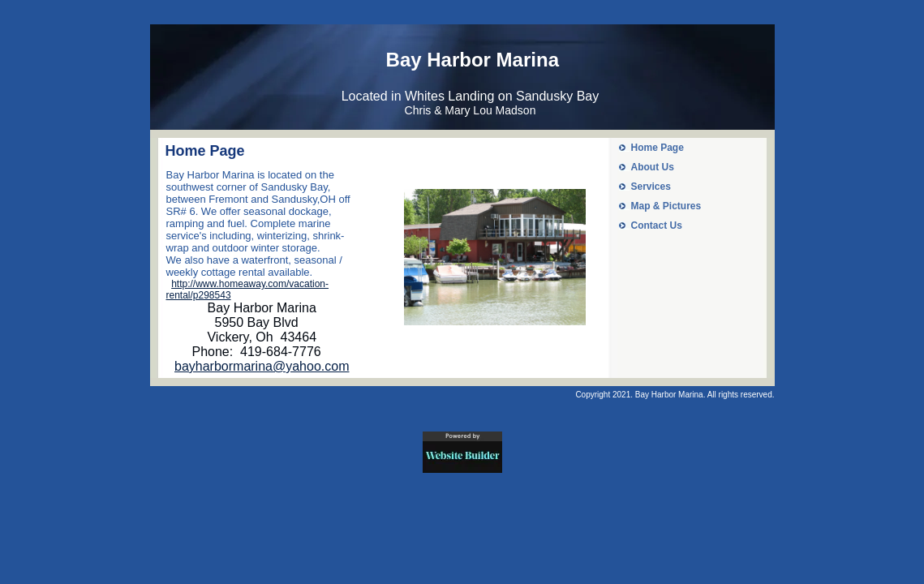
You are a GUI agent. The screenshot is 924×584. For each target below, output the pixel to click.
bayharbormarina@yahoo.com (262, 366)
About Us (653, 167)
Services (651, 187)
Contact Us (657, 225)
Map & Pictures (666, 206)
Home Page (658, 148)
